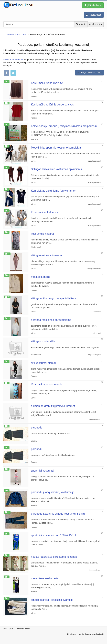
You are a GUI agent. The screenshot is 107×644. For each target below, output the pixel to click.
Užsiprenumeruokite (13, 59)
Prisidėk (72, 634)
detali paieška (96, 24)
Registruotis (94, 15)
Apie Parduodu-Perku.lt (91, 634)
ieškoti (81, 24)
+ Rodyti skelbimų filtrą (89, 73)
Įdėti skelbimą (93, 5)
